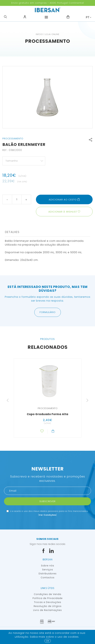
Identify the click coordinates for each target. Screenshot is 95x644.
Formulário (48, 312)
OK (48, 641)
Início (39, 34)
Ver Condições (47, 515)
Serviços (48, 570)
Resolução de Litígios (48, 606)
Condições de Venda (47, 594)
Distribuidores (48, 574)
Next (87, 400)
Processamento (48, 41)
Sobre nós (48, 566)
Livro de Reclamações (47, 610)
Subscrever (47, 501)
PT (88, 17)
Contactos (48, 578)
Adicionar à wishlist (63, 212)
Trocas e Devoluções (48, 602)
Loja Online (52, 34)
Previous (8, 400)
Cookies (73, 637)
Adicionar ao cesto (64, 200)
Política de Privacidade (48, 598)
